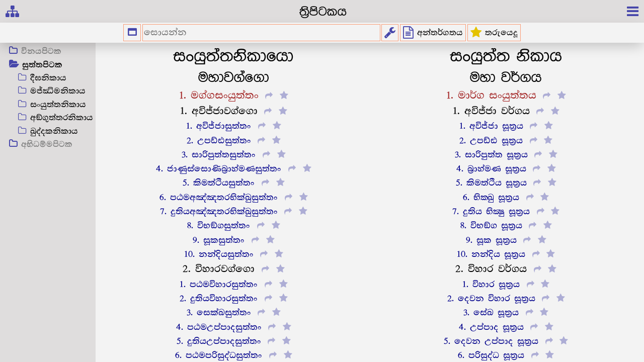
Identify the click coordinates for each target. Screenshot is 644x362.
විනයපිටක (41, 52)
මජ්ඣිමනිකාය (58, 91)
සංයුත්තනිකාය (58, 105)
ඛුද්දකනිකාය (54, 131)
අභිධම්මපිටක (47, 145)
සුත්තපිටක (42, 65)
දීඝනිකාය (48, 78)
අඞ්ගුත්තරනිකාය (62, 118)
